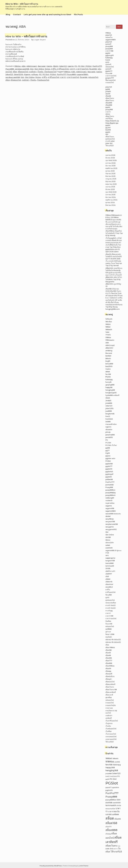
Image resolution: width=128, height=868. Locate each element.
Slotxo (47, 69)
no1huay (35, 74)
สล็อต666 (109, 658)
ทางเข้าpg (109, 611)
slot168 (108, 537)
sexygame (110, 527)
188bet (108, 327)
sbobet (108, 516)
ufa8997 (109, 574)
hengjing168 (110, 390)
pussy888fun (110, 490)
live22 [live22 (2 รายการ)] (108, 776)
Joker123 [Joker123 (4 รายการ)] (116, 773)
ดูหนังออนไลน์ (110, 139)
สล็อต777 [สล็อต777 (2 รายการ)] (108, 827)
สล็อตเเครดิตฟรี (111, 692)
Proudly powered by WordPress (51, 866)
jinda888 (109, 403)
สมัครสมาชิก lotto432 (113, 640)
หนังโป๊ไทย (109, 119)
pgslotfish (109, 472)
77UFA (108, 335)
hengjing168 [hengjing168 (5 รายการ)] (112, 770)
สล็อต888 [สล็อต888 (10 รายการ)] (111, 830)
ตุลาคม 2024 (110, 202)
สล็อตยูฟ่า (109, 679)
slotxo (108, 114)
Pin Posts (78, 15)
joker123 (109, 35)
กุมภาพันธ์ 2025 (111, 192)
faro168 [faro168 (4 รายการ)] (109, 765)
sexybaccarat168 (22, 69)
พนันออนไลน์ (93, 77)
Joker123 (63, 66)
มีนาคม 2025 (110, 189)
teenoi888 (109, 563)
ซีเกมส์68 (109, 595)
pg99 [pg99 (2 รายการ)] (107, 779)
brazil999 (109, 366)
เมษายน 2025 (110, 187)
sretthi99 (109, 548)
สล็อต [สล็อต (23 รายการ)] (110, 818)
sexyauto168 (110, 522)
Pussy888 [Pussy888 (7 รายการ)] (111, 797)
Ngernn (27, 74)
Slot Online (39, 69)
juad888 (109, 411)
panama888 (110, 435)
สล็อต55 (108, 653)
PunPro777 (97, 66)
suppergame (110, 558)
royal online (110, 503)
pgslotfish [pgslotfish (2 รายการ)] (116, 788)
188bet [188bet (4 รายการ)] (109, 758)
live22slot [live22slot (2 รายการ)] (113, 776)
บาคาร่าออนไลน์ (82, 69)
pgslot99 (109, 469)
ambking (109, 351)
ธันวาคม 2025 (110, 166)
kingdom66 (110, 414)
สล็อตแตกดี (109, 695)
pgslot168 (109, 464)
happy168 (109, 387)
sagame (109, 506)
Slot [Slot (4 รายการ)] (119, 800)
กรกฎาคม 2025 (111, 179)
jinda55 (108, 92)
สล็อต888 (109, 103)
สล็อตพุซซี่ (109, 674)
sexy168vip (109, 519)
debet (108, 372)
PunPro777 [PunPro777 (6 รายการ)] (112, 793)
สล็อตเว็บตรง (110, 98)
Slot (32, 69)
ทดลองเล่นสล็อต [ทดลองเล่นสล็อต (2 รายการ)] (110, 809)
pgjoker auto (110, 458)
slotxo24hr (110, 543)
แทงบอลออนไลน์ (111, 737)
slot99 (108, 94)
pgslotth (109, 477)
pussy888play (111, 493)
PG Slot (81, 66)
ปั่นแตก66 (93, 69)
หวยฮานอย (109, 708)
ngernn (71, 66)
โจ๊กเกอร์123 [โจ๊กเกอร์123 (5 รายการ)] (116, 852)
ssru (107, 555)
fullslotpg (109, 58)
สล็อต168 (108, 650)
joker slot (109, 143)
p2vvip (108, 432)
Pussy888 (10, 69)
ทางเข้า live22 (110, 605)
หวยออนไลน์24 (111, 705)
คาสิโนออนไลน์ (63, 69)
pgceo (108, 456)
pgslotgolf (109, 474)
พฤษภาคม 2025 (111, 184)
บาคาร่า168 (109, 51)
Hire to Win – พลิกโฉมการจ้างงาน (22, 4)
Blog (8, 15)
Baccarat (42, 66)
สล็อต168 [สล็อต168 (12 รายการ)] (111, 823)
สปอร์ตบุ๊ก (109, 637)
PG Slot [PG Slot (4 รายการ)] (113, 779)
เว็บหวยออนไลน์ (111, 734)
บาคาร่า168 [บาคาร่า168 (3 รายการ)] (112, 812)
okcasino (109, 429)
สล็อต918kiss (110, 666)
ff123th (108, 377)
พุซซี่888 (108, 629)
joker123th (109, 408)
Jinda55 (108, 401)
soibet (108, 545)
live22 (108, 60)
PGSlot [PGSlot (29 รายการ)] (112, 783)
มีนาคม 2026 (110, 158)
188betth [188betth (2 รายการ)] (115, 759)
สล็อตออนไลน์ (23, 72)
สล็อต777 (109, 661)
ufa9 (107, 576)
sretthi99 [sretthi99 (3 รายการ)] (117, 803)
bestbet (108, 356)
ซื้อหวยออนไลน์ (110, 80)
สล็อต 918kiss (110, 647)
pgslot (108, 53)
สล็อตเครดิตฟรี (110, 684)
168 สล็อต (109, 322)
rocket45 (109, 501)
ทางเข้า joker (110, 141)
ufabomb (109, 582)
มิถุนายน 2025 (110, 181)
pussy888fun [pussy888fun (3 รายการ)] (111, 800)
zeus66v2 (109, 587)
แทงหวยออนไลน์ (111, 739)
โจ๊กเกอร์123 (109, 146)
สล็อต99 (108, 669)
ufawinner (109, 584)
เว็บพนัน (40, 72)
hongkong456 (111, 393)
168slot (108, 324)
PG (76, 66)
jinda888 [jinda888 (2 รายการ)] (109, 774)
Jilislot (56, 66)
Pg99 (108, 453)
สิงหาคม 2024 (110, 205)
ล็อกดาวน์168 (110, 634)
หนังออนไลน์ (110, 67)
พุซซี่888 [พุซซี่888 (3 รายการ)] (115, 814)
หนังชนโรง (109, 37)
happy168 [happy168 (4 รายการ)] (110, 768)
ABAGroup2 (32, 66)
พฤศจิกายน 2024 (111, 200)
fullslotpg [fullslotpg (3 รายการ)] (117, 765)
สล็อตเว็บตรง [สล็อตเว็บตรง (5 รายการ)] (111, 846)
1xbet (107, 332)
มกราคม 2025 (110, 195)
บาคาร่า (72, 69)
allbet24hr (109, 348)
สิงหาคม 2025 (110, 176)
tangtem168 (110, 561)
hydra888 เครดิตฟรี (112, 395)
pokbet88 (109, 479)
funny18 (108, 382)
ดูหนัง (107, 62)
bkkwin (108, 358)
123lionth (109, 319)
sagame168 (110, 508)
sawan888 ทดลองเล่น (113, 514)
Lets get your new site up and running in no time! (47, 15)
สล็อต (15, 72)
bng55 (108, 361)
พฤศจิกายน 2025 (111, 168)
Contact (17, 15)
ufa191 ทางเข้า (110, 571)
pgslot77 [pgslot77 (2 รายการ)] (109, 788)
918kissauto (110, 340)
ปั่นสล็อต (108, 621)
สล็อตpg (108, 671)
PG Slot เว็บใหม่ (111, 445)
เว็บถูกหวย (109, 723)
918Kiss (17, 66)
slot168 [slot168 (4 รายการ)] (109, 803)
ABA (24, 66)
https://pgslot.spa (112, 123)
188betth (109, 330)
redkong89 (110, 498)
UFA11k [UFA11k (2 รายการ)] (119, 806)
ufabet (108, 579)
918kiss (108, 33)
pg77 (107, 451)
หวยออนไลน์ (110, 82)
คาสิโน (54, 69)
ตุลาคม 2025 (110, 171)
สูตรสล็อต (109, 697)
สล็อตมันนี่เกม (110, 676)
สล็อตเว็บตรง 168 (111, 690)
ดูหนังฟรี (108, 44)
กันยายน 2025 (110, 174)
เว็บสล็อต (108, 731)
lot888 (108, 422)
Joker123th (18, 74)
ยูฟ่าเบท (108, 632)
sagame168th (82, 74)
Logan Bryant (40, 40)
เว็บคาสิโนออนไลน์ (112, 721)
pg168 (108, 89)
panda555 (109, 437)
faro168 (108, 374)
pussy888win (110, 495)
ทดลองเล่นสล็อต (111, 603)
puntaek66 (109, 485)
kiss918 (108, 130)
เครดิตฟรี (109, 718)
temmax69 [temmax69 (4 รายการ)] (111, 805)
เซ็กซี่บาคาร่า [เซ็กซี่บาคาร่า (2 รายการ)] (113, 849)
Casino (49, 66)
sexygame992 (111, 529)
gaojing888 (110, 385)
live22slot (109, 419)
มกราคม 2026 (110, 163)
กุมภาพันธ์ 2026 (111, 160)
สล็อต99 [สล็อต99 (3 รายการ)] (118, 819)
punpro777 (110, 78)
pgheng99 (110, 55)
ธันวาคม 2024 (111, 197)
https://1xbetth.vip (112, 121)
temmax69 (110, 566)
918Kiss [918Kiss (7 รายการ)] (110, 762)
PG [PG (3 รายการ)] (118, 776)
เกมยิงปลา (33, 72)
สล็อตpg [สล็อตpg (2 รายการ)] (108, 834)
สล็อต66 (108, 96)
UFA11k (108, 569)
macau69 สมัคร (111, 424)
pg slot (108, 128)
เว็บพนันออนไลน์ (50, 72)
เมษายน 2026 (110, 155)
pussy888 (109, 46)
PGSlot (88, 66)
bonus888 (109, 364)
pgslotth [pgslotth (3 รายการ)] (109, 790)
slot (107, 134)
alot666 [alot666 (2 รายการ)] (117, 762)
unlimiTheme (84, 866)
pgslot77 (109, 71)
